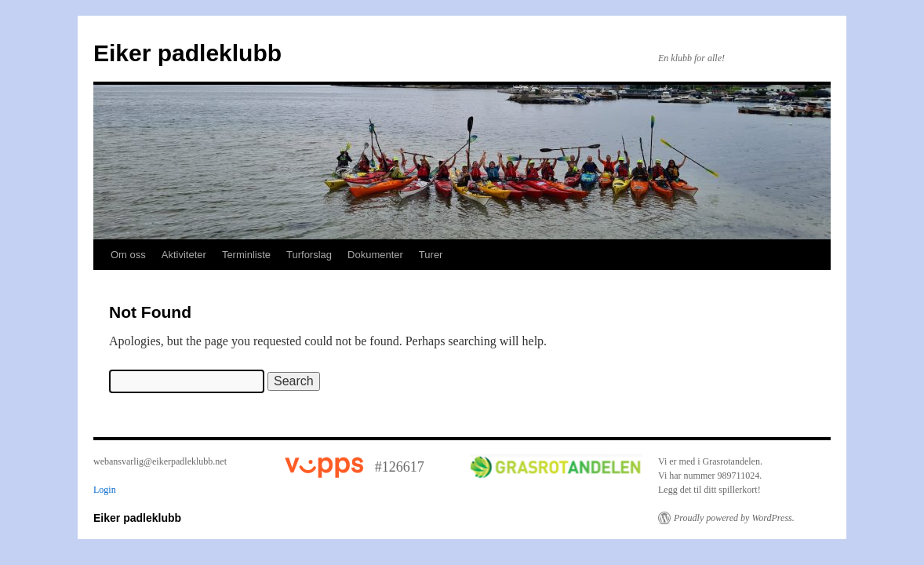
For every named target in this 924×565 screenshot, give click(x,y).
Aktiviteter (184, 255)
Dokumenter (375, 255)
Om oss (128, 255)
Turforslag (309, 255)
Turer (431, 255)
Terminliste (246, 255)
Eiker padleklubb (187, 53)
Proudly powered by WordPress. (734, 518)
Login (105, 490)
